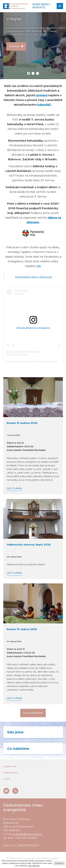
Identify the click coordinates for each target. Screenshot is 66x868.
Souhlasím (59, 863)
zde (38, 266)
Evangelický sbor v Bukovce (34, 277)
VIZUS (18, 858)
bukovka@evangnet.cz (27, 834)
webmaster (30, 858)
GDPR (7, 779)
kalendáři (44, 105)
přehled (42, 95)
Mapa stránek (11, 773)
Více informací (34, 866)
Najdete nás (10, 766)
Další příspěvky (33, 713)
